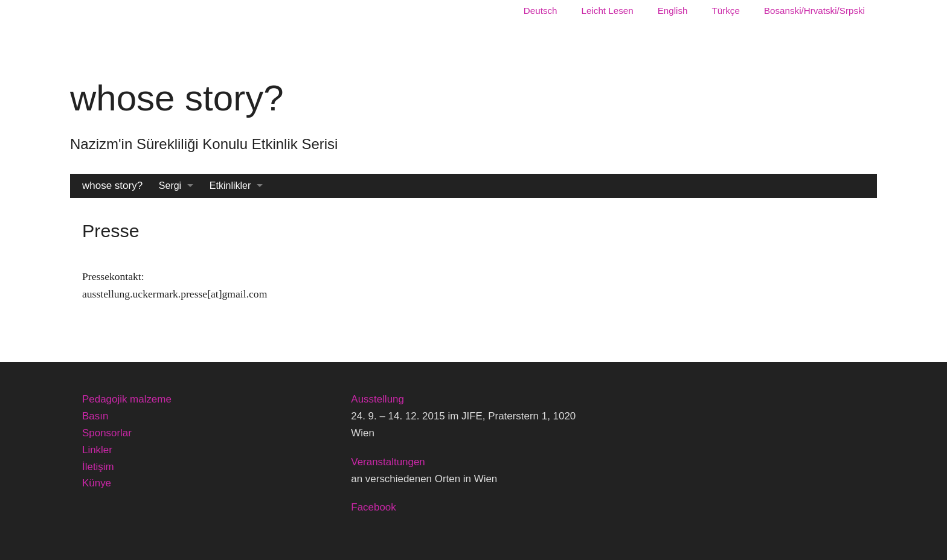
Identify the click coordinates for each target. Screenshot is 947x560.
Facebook (373, 507)
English (673, 11)
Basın (95, 416)
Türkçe (725, 11)
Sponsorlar (107, 433)
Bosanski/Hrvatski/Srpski (814, 11)
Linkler (97, 450)
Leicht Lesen (608, 11)
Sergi (170, 186)
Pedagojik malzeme (127, 399)
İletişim (98, 467)
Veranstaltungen (388, 462)
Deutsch (541, 11)
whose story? (112, 186)
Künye (97, 483)
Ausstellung (377, 399)
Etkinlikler (230, 186)
